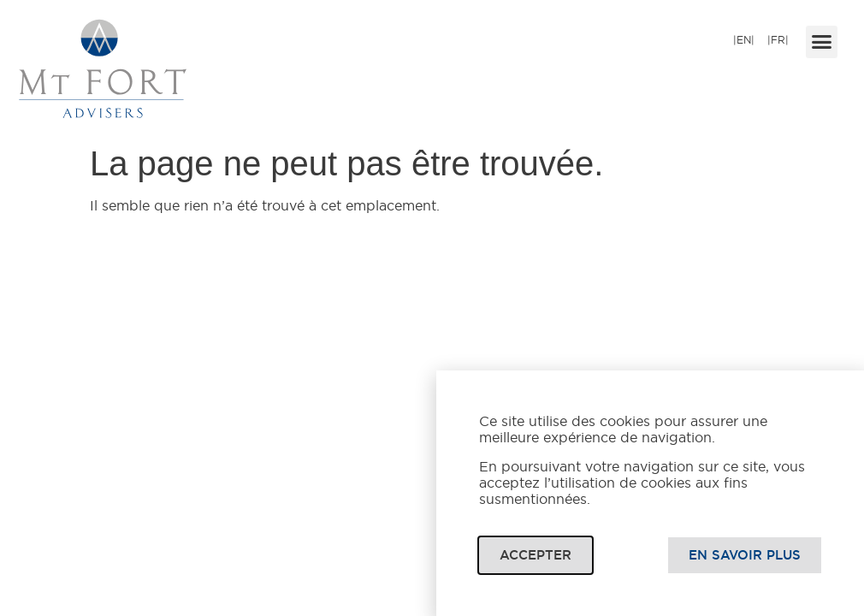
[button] (822, 42)
